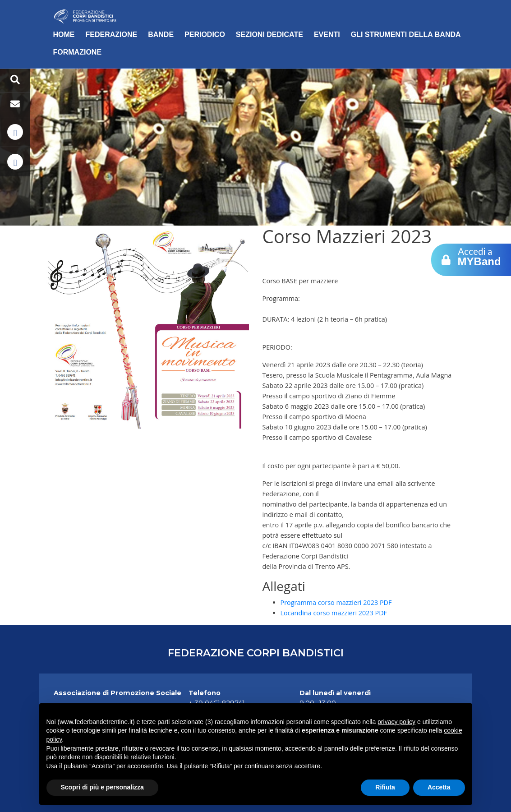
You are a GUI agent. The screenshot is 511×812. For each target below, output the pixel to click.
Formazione (78, 52)
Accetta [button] (439, 787)
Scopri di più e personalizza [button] (102, 787)
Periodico (205, 35)
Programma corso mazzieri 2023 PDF (336, 602)
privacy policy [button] (396, 722)
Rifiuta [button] (385, 787)
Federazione (112, 35)
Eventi (327, 35)
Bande (161, 35)
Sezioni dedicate (269, 35)
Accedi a (479, 256)
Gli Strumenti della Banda (406, 35)
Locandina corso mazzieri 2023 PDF (334, 613)
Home (64, 35)
